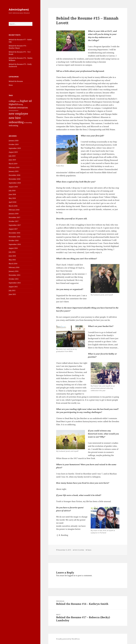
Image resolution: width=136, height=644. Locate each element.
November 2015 (15, 275)
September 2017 (15, 225)
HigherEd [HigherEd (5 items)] (13, 104)
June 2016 (12, 256)
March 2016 (13, 264)
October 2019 (14, 144)
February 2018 (14, 210)
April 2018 (13, 202)
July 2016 (12, 252)
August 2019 (13, 152)
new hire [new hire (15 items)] (15, 118)
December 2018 (14, 175)
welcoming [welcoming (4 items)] (13, 125)
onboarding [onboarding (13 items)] (16, 122)
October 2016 (14, 241)
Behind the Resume (16, 81)
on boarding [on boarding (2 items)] (28, 123)
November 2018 (15, 179)
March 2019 (13, 164)
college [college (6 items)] (12, 101)
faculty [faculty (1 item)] (18, 101)
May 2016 (12, 260)
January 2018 (14, 214)
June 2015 (12, 294)
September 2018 (15, 183)
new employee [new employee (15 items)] (18, 114)
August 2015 (13, 287)
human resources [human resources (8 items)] (18, 107)
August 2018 (13, 187)
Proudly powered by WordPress (68, 639)
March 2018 (13, 206)
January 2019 (14, 171)
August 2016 (13, 248)
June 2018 (12, 194)
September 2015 (15, 283)
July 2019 (12, 156)
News (11, 85)
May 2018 (12, 198)
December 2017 (14, 217)
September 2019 (15, 148)
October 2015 (14, 279)
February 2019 (14, 167)
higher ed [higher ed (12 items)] (26, 101)
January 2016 (14, 271)
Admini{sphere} (19, 9)
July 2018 (12, 191)
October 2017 (14, 221)
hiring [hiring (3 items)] (21, 104)
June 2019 (12, 160)
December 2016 (14, 233)
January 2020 (14, 141)
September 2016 (15, 244)
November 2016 (15, 237)
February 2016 (14, 267)
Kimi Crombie (79, 550)
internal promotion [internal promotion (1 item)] (14, 111)
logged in (71, 575)
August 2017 (13, 229)
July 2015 (12, 290)
